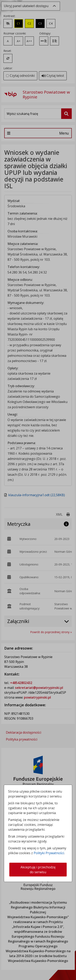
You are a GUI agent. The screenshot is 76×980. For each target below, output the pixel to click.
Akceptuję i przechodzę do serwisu (38, 870)
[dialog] (38, 490)
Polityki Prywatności (49, 853)
